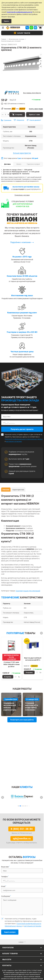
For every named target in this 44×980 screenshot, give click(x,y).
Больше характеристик (22, 153)
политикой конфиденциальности (20, 12)
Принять (6, 21)
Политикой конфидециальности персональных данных (24, 439)
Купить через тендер (36, 109)
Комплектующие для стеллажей (28, 591)
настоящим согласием (14, 441)
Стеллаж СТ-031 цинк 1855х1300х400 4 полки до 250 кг (11, 664)
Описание (6, 490)
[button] (41, 633)
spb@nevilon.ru (22, 838)
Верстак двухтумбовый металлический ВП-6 (33, 659)
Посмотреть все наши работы (22, 720)
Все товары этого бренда (32, 93)
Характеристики (18, 490)
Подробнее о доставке (22, 195)
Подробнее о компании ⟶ (22, 242)
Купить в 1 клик (34, 114)
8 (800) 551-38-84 (22, 829)
